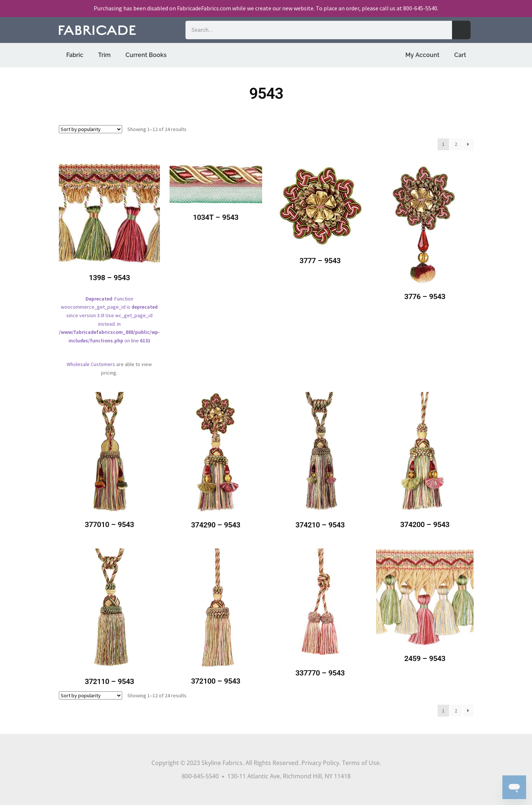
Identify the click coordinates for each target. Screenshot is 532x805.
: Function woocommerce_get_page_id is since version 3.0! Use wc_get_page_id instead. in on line (109, 259)
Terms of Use (361, 763)
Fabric (75, 55)
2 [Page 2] (456, 144)
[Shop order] (91, 129)
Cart (460, 55)
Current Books (146, 55)
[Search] (461, 30)
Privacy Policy (320, 763)
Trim (104, 55)
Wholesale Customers (91, 364)
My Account (422, 55)
